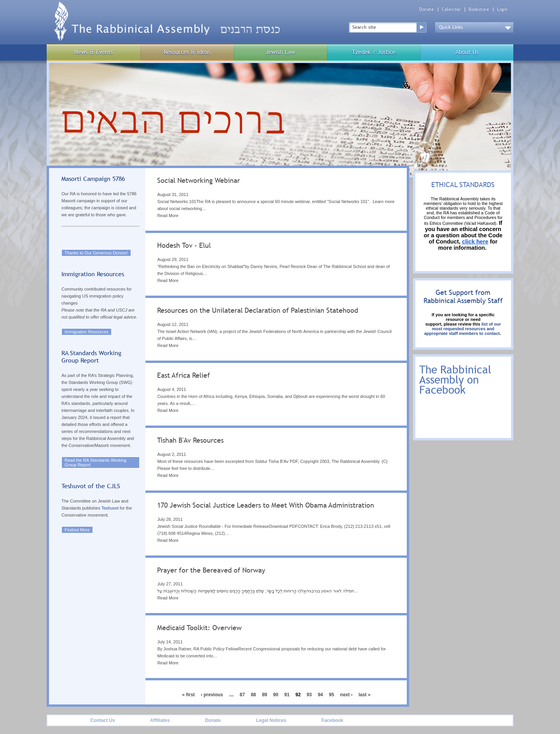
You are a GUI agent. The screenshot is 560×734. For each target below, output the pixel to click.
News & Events (94, 52)
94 (320, 695)
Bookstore (479, 10)
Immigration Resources (87, 332)
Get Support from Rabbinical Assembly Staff (463, 296)
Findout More (77, 530)
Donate (427, 10)
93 (309, 695)
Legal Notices (271, 720)
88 (253, 695)
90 (276, 695)
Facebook (332, 720)
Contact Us (102, 720)
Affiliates (160, 720)
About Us (467, 52)
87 (242, 695)
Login (502, 10)
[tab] (276, 201)
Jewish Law (280, 52)
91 (287, 695)
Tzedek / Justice (374, 52)
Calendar (451, 10)
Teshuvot (110, 508)
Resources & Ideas (187, 52)
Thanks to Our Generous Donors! (96, 253)
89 (265, 695)
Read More (168, 215)
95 (332, 695)
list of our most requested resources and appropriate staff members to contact (463, 329)
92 (298, 695)
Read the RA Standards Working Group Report (95, 462)
